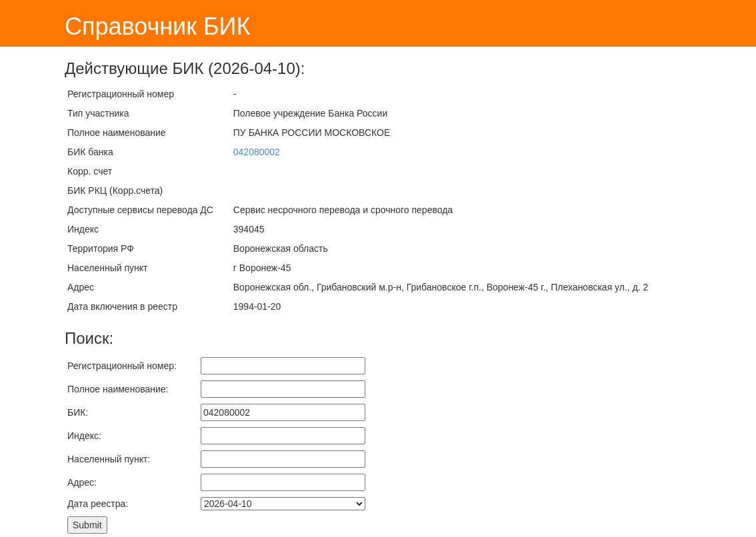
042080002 (257, 152)
